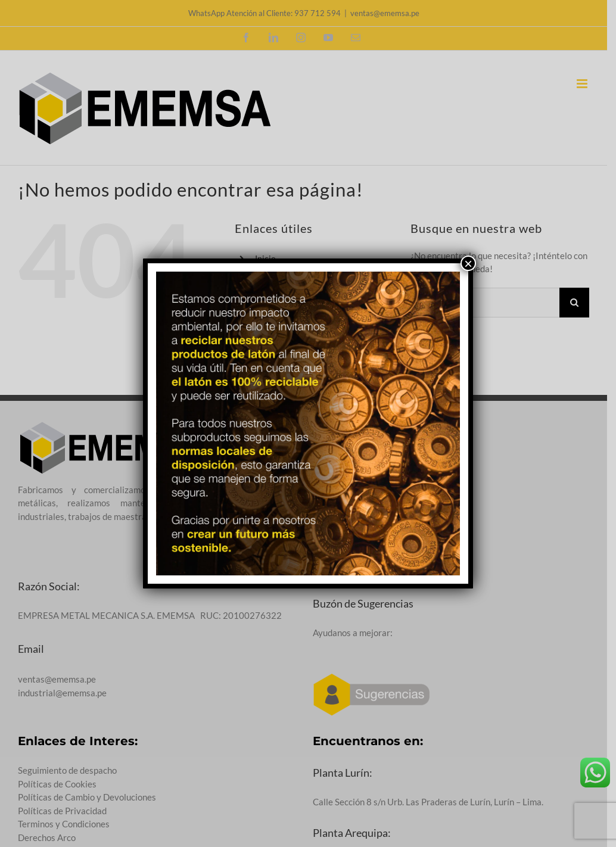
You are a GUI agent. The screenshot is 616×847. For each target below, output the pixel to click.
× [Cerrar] (468, 263)
